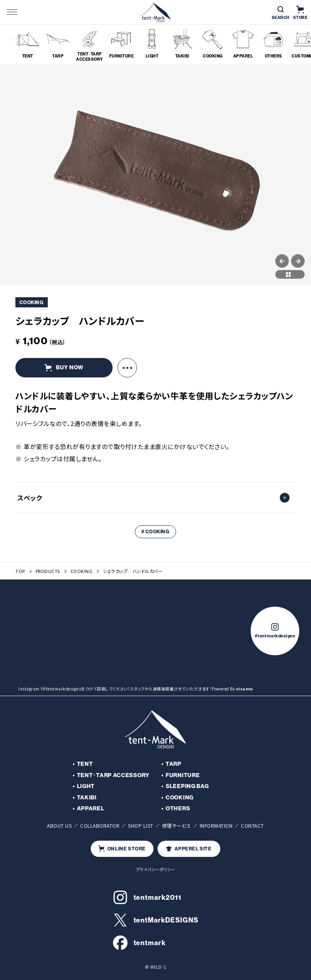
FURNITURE (183, 775)
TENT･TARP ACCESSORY (113, 775)
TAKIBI (87, 798)
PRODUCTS (48, 571)
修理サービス (177, 826)
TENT (85, 764)
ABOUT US (59, 826)
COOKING (82, 571)
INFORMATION (216, 826)
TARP (174, 764)
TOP (20, 571)
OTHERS (178, 808)
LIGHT (86, 786)
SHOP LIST (141, 826)
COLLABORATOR (100, 826)
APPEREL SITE (189, 849)
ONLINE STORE (122, 849)
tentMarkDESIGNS (156, 920)
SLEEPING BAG (187, 786)
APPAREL (91, 808)
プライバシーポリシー (156, 869)
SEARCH (281, 13)
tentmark (140, 943)
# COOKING (155, 532)
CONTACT (252, 826)
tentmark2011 (147, 897)
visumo (245, 689)
